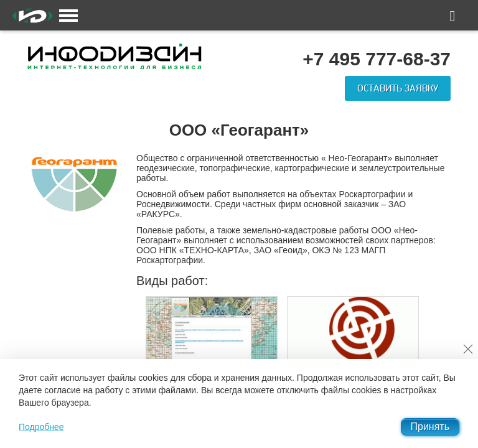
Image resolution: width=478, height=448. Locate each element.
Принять (430, 427)
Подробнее (41, 427)
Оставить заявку (398, 88)
